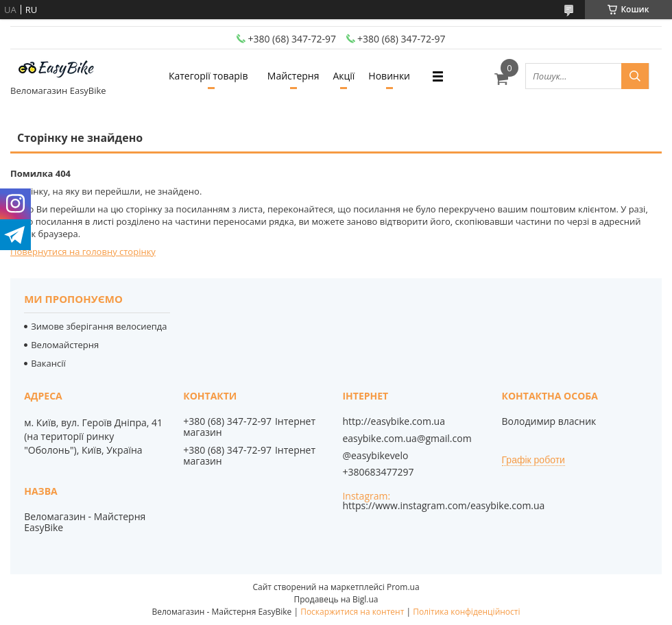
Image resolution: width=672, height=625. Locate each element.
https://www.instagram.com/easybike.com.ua (443, 505)
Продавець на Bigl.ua (336, 599)
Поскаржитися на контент (352, 612)
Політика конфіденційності (466, 612)
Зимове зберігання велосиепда (99, 326)
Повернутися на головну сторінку (83, 252)
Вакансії (48, 363)
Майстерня (293, 76)
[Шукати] (635, 76)
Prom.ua (403, 587)
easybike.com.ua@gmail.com (407, 439)
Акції (344, 76)
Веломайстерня (65, 345)
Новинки (389, 76)
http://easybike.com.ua (394, 421)
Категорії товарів (208, 76)
